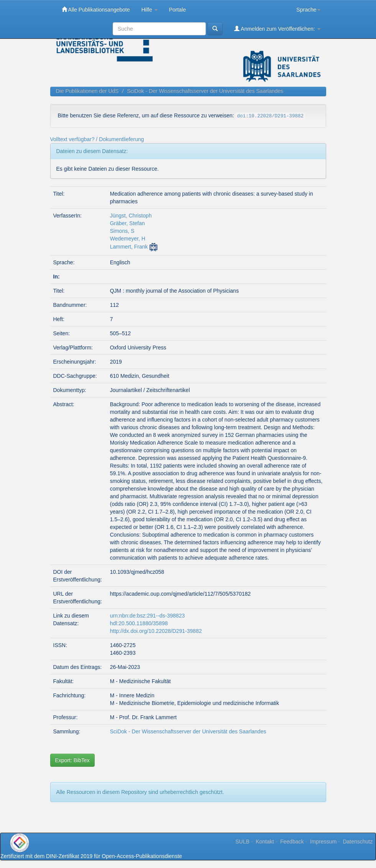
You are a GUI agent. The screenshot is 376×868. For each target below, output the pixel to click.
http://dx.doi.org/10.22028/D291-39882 (156, 631)
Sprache (308, 10)
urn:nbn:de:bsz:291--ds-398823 (147, 616)
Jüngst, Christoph (131, 216)
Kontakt (265, 842)
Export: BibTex (72, 760)
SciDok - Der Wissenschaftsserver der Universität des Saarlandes (205, 91)
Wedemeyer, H (128, 239)
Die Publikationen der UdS (87, 91)
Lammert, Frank (129, 247)
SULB (242, 842)
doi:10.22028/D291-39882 (270, 116)
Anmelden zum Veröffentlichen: (277, 29)
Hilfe (149, 10)
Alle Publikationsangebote (96, 9)
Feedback (292, 842)
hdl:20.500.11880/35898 (139, 623)
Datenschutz (358, 842)
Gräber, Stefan (127, 223)
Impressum (323, 842)
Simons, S (122, 231)
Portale (177, 10)
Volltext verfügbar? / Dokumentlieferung (97, 139)
